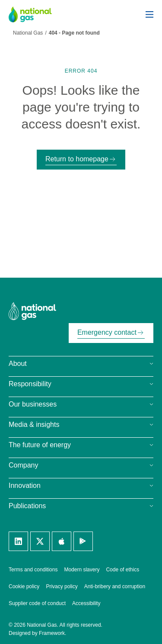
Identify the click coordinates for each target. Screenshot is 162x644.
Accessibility (86, 603)
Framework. (52, 633)
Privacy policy (62, 586)
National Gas (28, 33)
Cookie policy (24, 586)
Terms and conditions (33, 570)
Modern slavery (82, 570)
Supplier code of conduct (37, 603)
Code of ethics (122, 570)
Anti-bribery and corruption (115, 586)
